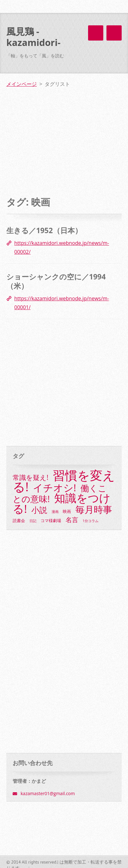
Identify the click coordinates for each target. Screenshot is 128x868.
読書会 (19, 521)
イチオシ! (54, 488)
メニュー (114, 33)
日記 (33, 521)
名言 (72, 520)
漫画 (55, 511)
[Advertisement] (64, 137)
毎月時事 (94, 509)
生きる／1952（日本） (44, 230)
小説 (39, 510)
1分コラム (91, 521)
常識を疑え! (31, 477)
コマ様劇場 (51, 521)
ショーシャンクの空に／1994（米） (56, 281)
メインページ (22, 84)
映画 (67, 511)
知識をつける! (62, 503)
